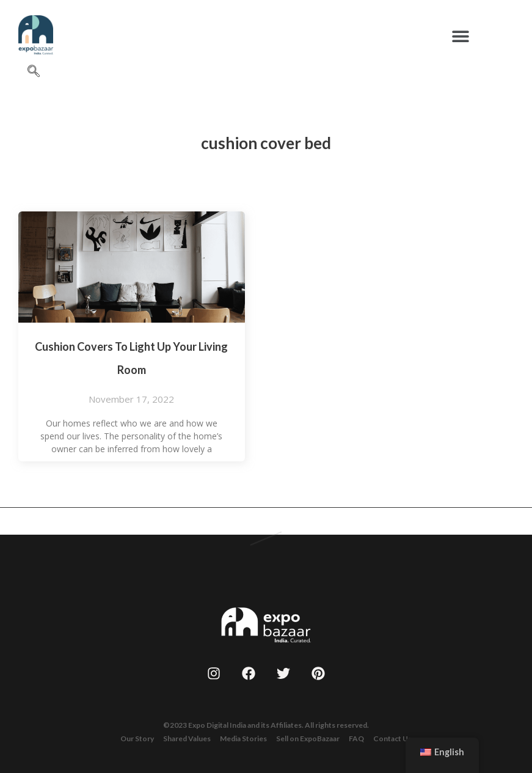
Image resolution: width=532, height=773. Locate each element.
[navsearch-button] (34, 71)
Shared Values (187, 738)
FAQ (356, 738)
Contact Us (392, 738)
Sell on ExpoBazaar (308, 738)
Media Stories (243, 738)
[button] (461, 36)
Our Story (137, 738)
